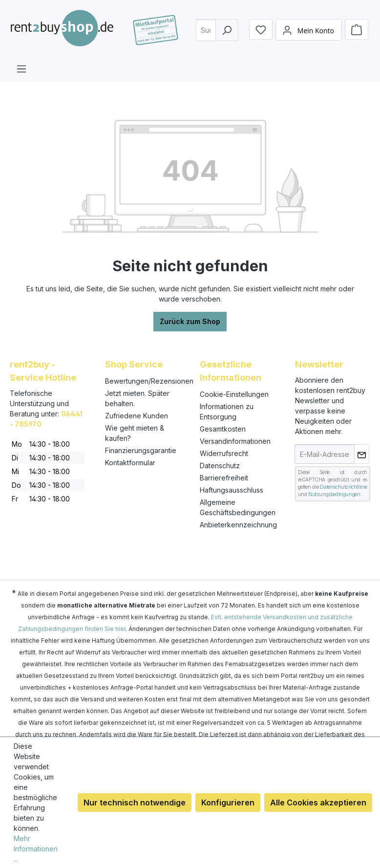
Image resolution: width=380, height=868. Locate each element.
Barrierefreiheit (224, 478)
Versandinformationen (235, 441)
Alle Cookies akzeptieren (318, 803)
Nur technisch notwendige (135, 803)
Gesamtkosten (223, 429)
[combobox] (209, 37)
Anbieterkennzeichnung (238, 525)
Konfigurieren (228, 803)
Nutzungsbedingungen (334, 494)
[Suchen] (227, 37)
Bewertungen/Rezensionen (149, 381)
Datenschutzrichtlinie (344, 487)
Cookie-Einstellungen (234, 394)
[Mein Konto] (309, 37)
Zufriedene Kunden (137, 416)
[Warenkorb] (357, 37)
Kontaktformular (130, 463)
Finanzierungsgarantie (141, 450)
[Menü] (21, 68)
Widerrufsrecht (224, 453)
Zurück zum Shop (190, 321)
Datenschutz (220, 466)
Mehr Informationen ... (36, 849)
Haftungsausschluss (232, 490)
